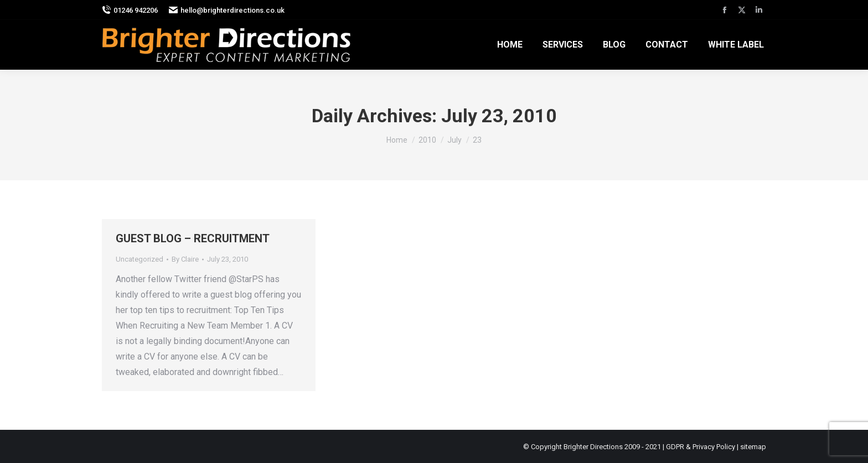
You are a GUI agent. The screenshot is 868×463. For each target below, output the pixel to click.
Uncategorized (139, 259)
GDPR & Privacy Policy (701, 447)
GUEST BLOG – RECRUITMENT (193, 238)
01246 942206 (130, 10)
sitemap (753, 447)
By (185, 259)
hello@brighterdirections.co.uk (227, 10)
